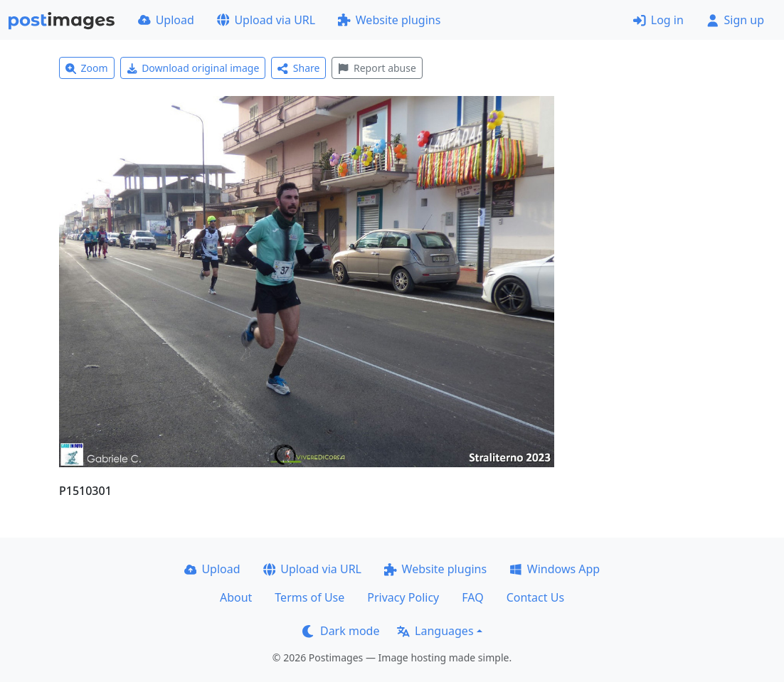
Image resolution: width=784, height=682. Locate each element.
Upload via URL (266, 20)
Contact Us (535, 597)
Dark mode (341, 631)
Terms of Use (309, 597)
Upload (166, 20)
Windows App (555, 569)
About (236, 597)
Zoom (87, 68)
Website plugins (389, 20)
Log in (658, 20)
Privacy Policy (403, 597)
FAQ (472, 597)
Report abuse (377, 68)
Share (298, 68)
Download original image (193, 68)
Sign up (735, 20)
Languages (435, 631)
